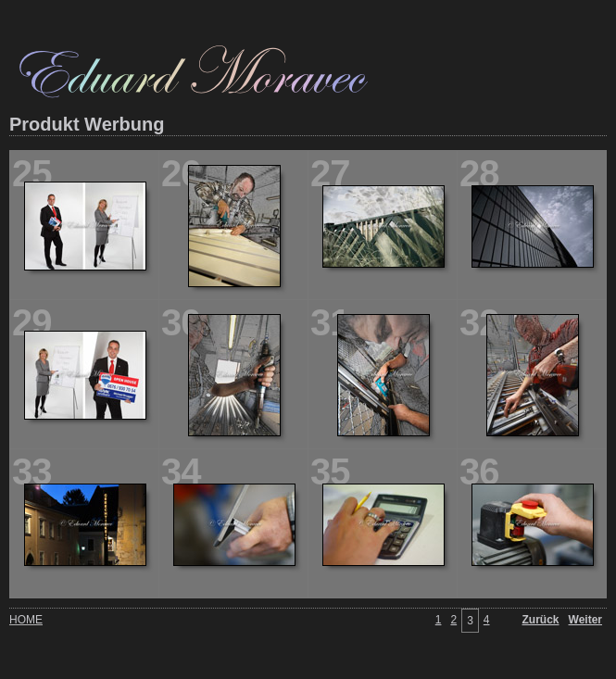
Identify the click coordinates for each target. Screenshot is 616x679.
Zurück (541, 620)
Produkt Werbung (87, 124)
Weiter (585, 620)
